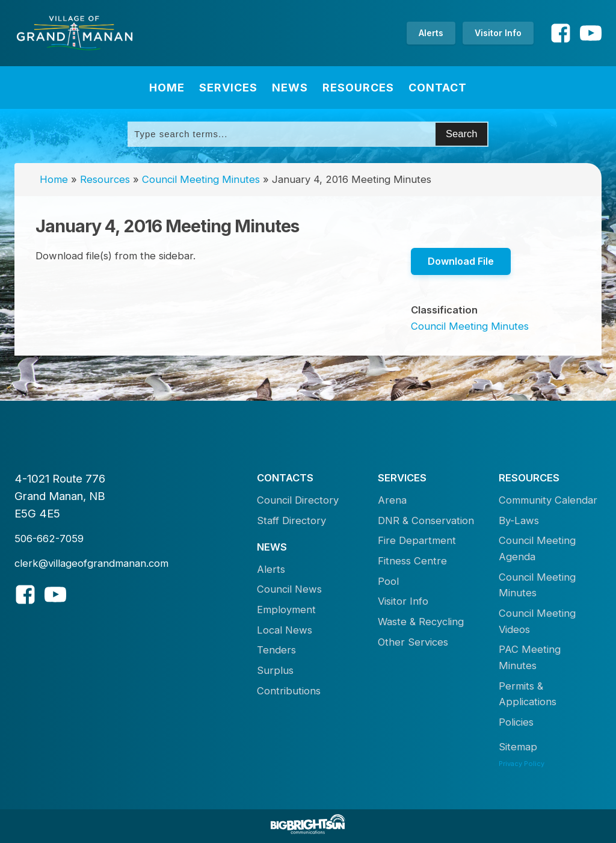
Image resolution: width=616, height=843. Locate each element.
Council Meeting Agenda (537, 548)
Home (167, 88)
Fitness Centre (412, 561)
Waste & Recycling (421, 622)
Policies (516, 722)
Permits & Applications (528, 694)
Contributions (289, 691)
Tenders (276, 650)
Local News (285, 630)
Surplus (275, 670)
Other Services (413, 642)
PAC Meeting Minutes (530, 657)
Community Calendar (548, 500)
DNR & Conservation (426, 520)
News (290, 88)
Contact (438, 88)
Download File (461, 261)
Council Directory (298, 500)
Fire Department (417, 540)
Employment (286, 610)
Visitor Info (498, 33)
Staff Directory (291, 520)
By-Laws (519, 520)
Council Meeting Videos (537, 621)
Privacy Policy (522, 764)
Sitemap (518, 747)
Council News (289, 589)
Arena (392, 500)
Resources (358, 88)
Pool (388, 581)
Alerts (431, 33)
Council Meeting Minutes (201, 179)
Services (228, 88)
